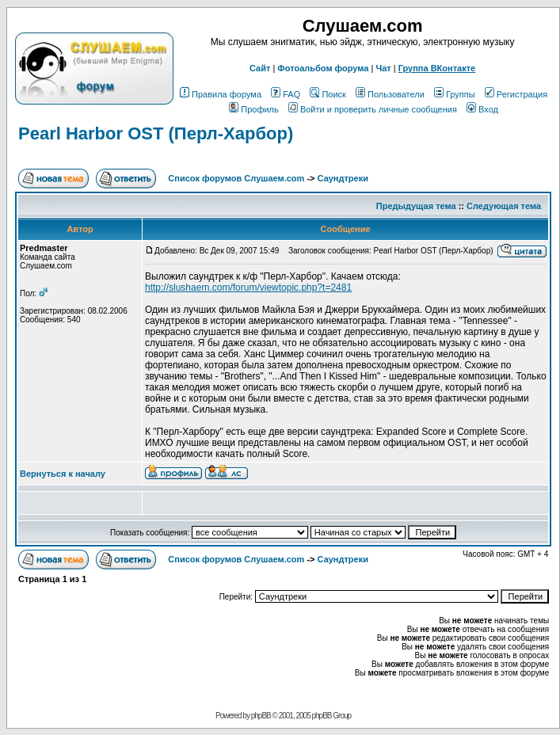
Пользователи (390, 94)
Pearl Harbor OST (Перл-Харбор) (156, 133)
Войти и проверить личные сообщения (373, 109)
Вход (482, 109)
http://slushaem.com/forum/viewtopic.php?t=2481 (248, 288)
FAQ (286, 94)
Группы (455, 94)
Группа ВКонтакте (437, 68)
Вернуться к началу (63, 474)
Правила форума (221, 94)
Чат (383, 68)
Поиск (328, 94)
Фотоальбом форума (323, 68)
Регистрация (516, 94)
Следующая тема (504, 206)
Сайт (260, 68)
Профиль (254, 109)
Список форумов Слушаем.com (236, 178)
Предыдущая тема (416, 206)
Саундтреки (343, 178)
